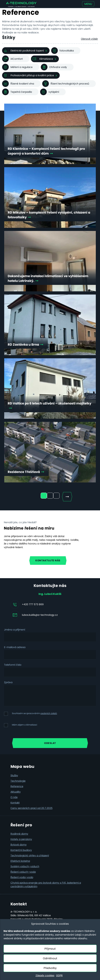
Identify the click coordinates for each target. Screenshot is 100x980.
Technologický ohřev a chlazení (30, 855)
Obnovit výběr (89, 39)
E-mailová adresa (15, 647)
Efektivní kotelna (20, 861)
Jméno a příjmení (15, 630)
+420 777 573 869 (33, 604)
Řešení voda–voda (22, 877)
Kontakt (15, 803)
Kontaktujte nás (48, 560)
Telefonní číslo (13, 665)
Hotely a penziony (21, 839)
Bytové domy (19, 845)
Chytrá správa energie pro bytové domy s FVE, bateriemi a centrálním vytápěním (46, 885)
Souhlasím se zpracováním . (35, 713)
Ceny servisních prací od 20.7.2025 (32, 808)
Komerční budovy (21, 850)
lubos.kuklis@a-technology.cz (40, 615)
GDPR (59, 975)
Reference (17, 786)
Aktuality (16, 792)
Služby (14, 775)
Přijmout (50, 949)
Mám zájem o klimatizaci (25, 725)
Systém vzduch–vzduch (25, 866)
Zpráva (8, 682)
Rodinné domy (19, 834)
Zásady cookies (45, 975)
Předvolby (50, 968)
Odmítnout (50, 958)
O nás (14, 797)
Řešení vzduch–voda (23, 872)
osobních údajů (49, 713)
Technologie (18, 781)
